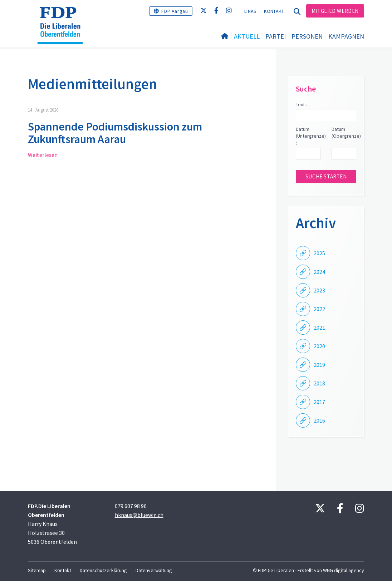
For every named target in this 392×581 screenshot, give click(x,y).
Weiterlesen (43, 155)
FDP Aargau (175, 11)
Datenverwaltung (154, 570)
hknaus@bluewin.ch (139, 515)
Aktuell (247, 36)
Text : (301, 104)
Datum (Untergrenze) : (308, 136)
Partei (276, 36)
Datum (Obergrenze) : (344, 136)
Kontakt (274, 11)
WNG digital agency (344, 570)
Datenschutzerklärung (103, 570)
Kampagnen (346, 36)
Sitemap (37, 570)
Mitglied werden (335, 11)
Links (251, 11)
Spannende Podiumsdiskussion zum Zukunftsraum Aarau (115, 133)
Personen (307, 36)
